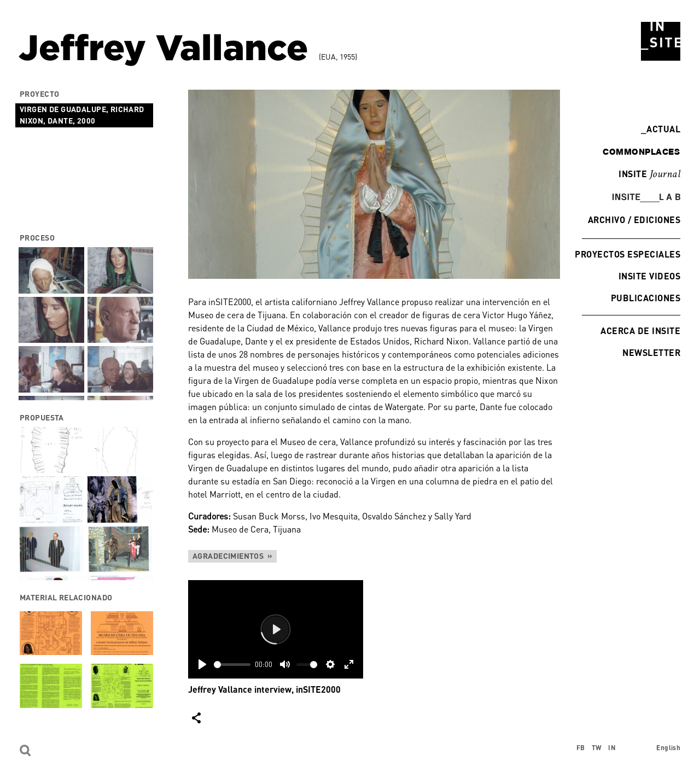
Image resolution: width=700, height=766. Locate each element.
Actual (661, 129)
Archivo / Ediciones (634, 220)
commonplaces (641, 151)
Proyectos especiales (628, 254)
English (668, 748)
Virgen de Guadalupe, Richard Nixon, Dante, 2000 (82, 115)
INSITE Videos (649, 276)
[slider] (232, 665)
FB (581, 748)
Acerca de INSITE (640, 331)
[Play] (202, 664)
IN (612, 748)
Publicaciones (646, 298)
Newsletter (651, 352)
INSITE (649, 174)
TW (597, 748)
